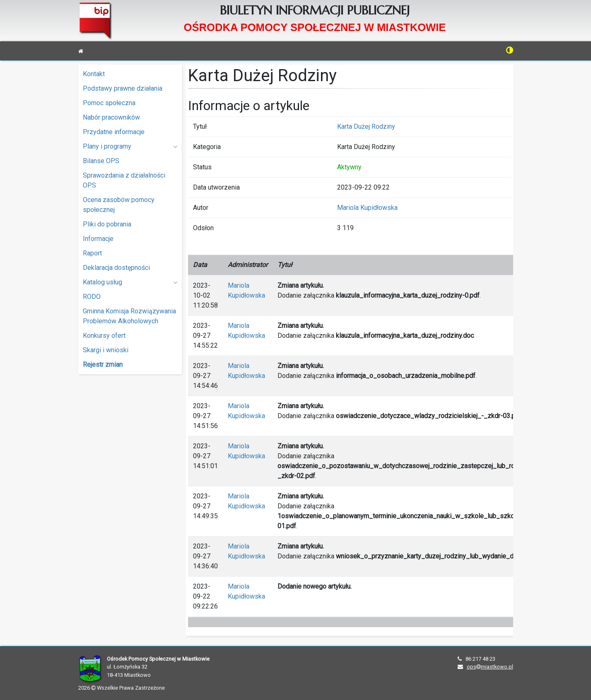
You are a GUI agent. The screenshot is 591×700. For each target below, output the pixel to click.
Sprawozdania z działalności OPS (124, 180)
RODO (92, 297)
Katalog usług (130, 282)
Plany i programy (130, 146)
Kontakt (94, 74)
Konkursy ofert (104, 336)
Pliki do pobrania (107, 224)
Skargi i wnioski (106, 350)
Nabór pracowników (111, 117)
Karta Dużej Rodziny (366, 126)
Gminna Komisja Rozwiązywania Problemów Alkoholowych (129, 316)
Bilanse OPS (101, 161)
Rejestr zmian (103, 364)
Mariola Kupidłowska (367, 208)
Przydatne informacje (114, 132)
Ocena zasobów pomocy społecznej (119, 205)
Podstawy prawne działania (123, 88)
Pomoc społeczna (109, 103)
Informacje (98, 239)
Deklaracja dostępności (116, 268)
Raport (92, 253)
